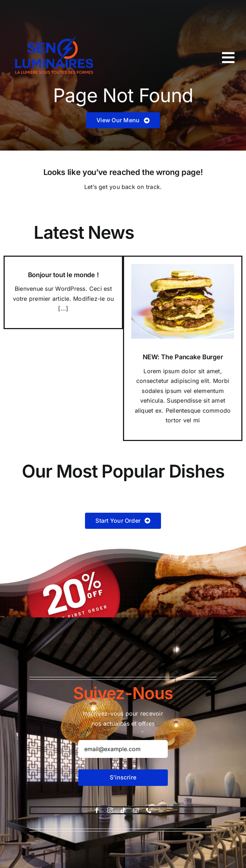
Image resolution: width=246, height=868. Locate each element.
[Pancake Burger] (183, 267)
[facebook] (97, 810)
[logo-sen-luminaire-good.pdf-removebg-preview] (56, 28)
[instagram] (110, 810)
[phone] (149, 810)
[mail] (136, 810)
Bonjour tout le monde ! (63, 275)
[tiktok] (123, 810)
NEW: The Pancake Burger (183, 357)
